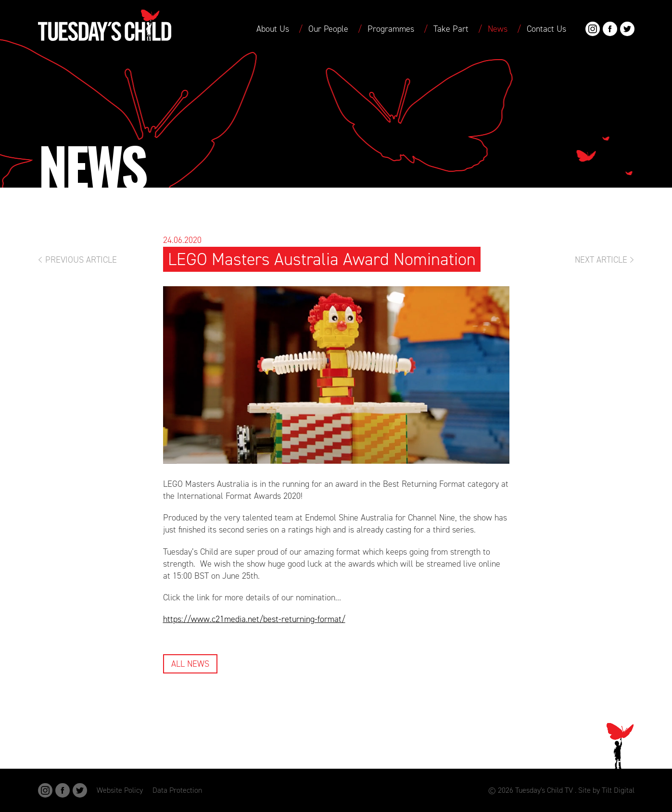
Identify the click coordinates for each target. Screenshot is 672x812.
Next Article (601, 260)
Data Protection (177, 790)
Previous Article (81, 260)
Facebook (610, 29)
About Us (273, 29)
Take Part (451, 29)
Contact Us (546, 29)
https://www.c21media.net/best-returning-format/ (254, 619)
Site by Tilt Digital (606, 790)
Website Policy (120, 790)
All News (190, 664)
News (498, 29)
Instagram (593, 29)
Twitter (627, 29)
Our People (328, 29)
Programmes (391, 29)
